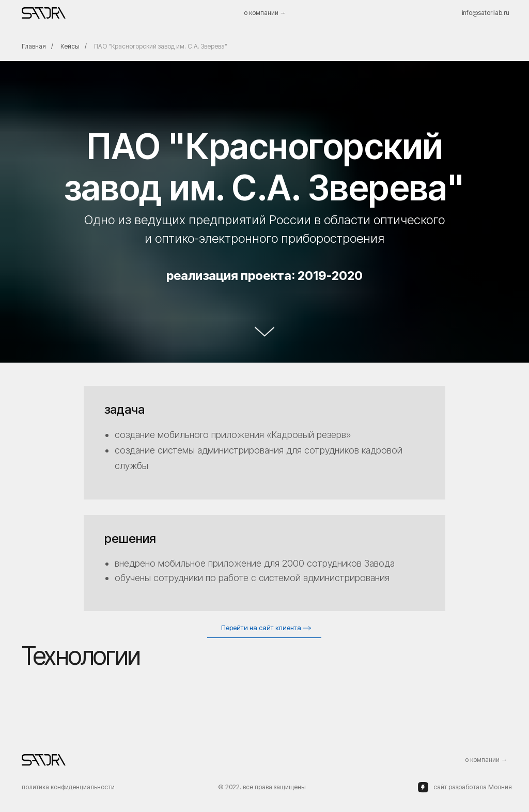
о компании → (265, 13)
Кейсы (70, 46)
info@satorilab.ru (486, 13)
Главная (34, 46)
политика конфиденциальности (68, 787)
